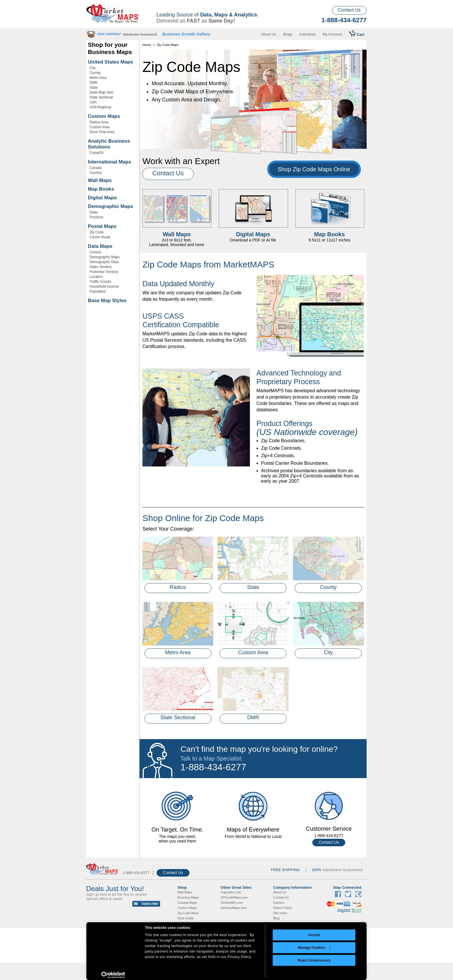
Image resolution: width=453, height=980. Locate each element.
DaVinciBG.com (232, 903)
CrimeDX (97, 153)
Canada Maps (187, 903)
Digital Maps (102, 198)
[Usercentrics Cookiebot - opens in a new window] (113, 975)
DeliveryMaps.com (234, 908)
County (95, 73)
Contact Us (349, 10)
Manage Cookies (314, 948)
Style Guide (186, 918)
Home (147, 45)
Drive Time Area (102, 132)
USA (93, 102)
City (93, 68)
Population (98, 291)
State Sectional (101, 97)
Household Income (104, 287)
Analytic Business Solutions (109, 144)
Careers (279, 903)
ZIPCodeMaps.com (234, 897)
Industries (307, 34)
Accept (314, 935)
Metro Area (98, 78)
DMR (93, 83)
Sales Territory (101, 267)
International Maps (109, 162)
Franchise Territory (104, 272)
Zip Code (97, 232)
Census (95, 252)
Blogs (288, 34)
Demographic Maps (111, 206)
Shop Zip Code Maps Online (314, 169)
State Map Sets (101, 92)
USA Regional (100, 107)
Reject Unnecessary (314, 960)
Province (96, 217)
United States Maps (111, 62)
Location (96, 277)
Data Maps (100, 246)
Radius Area (99, 122)
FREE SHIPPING (285, 870)
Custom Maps (104, 116)
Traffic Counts (100, 282)
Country (96, 173)
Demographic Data (104, 262)
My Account (332, 34)
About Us (269, 34)
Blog (276, 918)
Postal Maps (102, 226)
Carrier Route (100, 237)
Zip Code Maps (188, 913)
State (94, 88)
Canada (96, 168)
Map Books (101, 189)
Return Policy (283, 908)
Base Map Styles (107, 301)
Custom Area (100, 127)
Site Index (280, 913)
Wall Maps (100, 180)
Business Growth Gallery (186, 34)
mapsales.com (231, 892)
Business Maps (188, 897)
